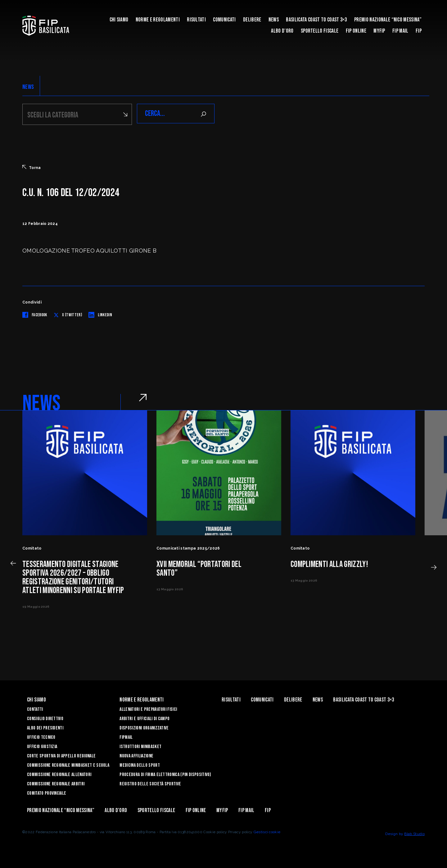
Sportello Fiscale (320, 31)
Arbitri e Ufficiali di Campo (144, 718)
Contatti (35, 708)
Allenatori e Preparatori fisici (148, 708)
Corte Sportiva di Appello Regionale (61, 755)
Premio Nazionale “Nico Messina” (388, 20)
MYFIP (379, 31)
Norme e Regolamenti (158, 20)
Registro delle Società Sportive (150, 783)
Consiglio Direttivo (45, 718)
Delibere (252, 20)
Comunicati (224, 20)
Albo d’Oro (282, 31)
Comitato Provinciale (47, 792)
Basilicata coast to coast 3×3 (316, 20)
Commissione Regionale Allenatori (59, 774)
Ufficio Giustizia (42, 746)
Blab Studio (414, 833)
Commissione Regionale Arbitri (56, 783)
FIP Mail (400, 31)
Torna (32, 167)
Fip (419, 31)
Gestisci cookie (267, 831)
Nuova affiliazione (136, 755)
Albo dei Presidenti (45, 727)
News (274, 20)
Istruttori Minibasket (140, 746)
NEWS (28, 87)
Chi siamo (119, 20)
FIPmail (126, 736)
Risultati (196, 20)
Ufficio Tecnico (41, 736)
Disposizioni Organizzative (144, 727)
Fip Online (356, 31)
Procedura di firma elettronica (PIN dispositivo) (165, 774)
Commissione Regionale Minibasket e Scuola (68, 764)
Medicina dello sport (140, 764)
